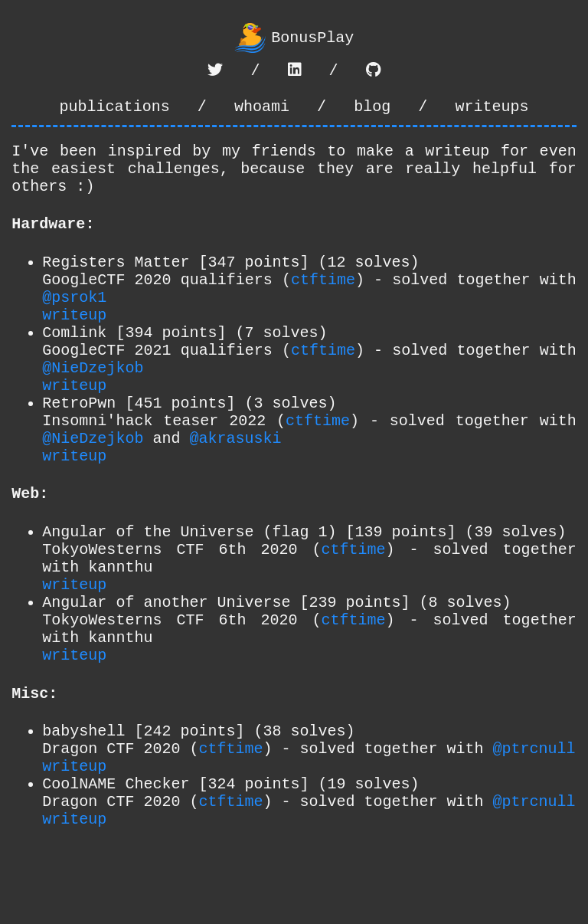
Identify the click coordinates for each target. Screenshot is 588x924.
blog (372, 111)
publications (115, 111)
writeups (492, 111)
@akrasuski (235, 489)
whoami (262, 111)
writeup (74, 344)
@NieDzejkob (93, 406)
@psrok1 (74, 324)
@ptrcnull (534, 839)
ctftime (323, 303)
